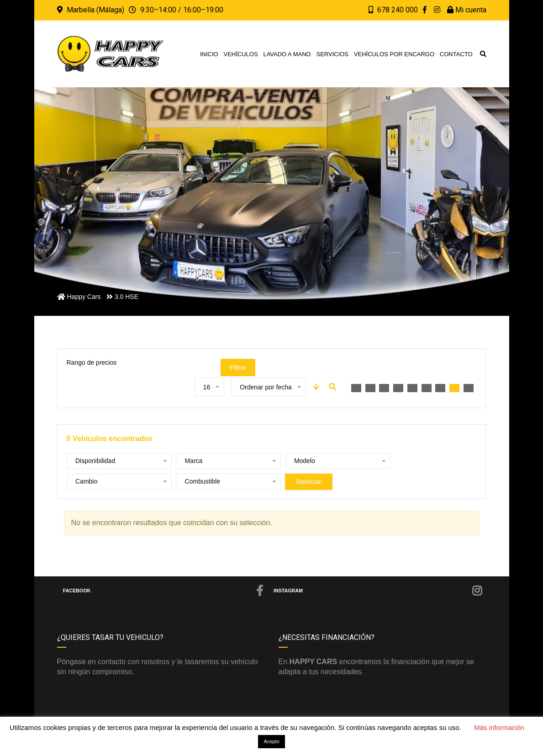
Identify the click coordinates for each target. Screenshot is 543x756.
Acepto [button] (271, 741)
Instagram (378, 591)
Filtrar (238, 367)
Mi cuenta (467, 10)
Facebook (163, 591)
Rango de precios (92, 362)
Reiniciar (194, 482)
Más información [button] (499, 727)
